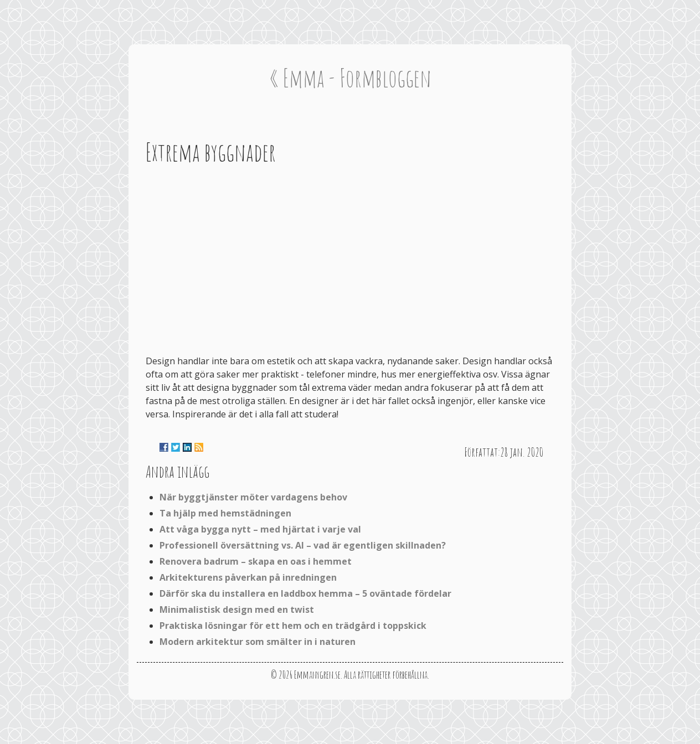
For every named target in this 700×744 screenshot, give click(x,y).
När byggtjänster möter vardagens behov (253, 497)
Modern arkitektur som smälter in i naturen (258, 642)
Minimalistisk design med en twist (237, 609)
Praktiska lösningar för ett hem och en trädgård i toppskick (293, 626)
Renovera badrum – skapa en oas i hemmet (256, 561)
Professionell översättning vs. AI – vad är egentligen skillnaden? (303, 545)
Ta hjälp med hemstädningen (225, 513)
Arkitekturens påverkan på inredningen (248, 577)
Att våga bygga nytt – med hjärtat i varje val (260, 529)
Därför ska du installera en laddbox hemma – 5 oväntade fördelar (305, 593)
